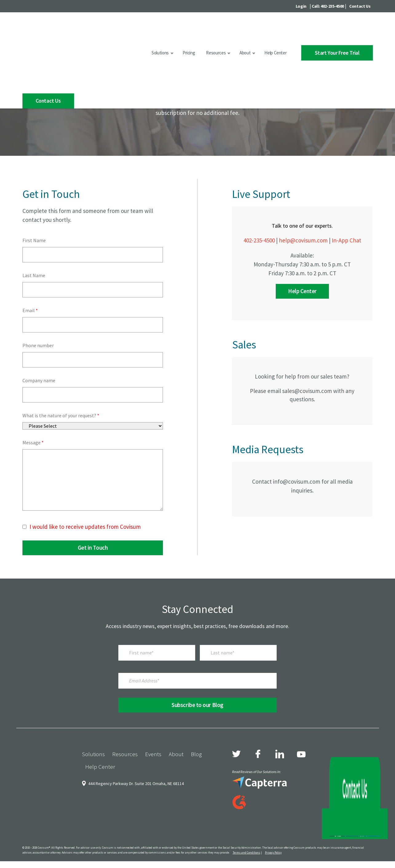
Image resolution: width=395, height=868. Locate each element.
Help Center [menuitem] (100, 803)
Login (301, 6)
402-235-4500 (259, 277)
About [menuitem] (176, 791)
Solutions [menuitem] (93, 791)
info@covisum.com (297, 518)
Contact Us (360, 6)
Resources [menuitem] (125, 791)
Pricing (181, 31)
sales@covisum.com (307, 427)
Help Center (268, 31)
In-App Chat (346, 277)
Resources (208, 31)
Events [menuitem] (153, 791)
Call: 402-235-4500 (328, 6)
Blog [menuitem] (196, 791)
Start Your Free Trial (333, 30)
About (238, 31)
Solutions (153, 31)
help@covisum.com (303, 277)
